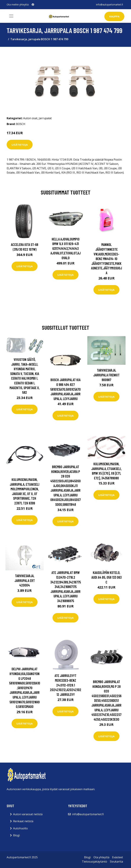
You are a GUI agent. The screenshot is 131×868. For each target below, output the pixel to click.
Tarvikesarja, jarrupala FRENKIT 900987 (106, 375)
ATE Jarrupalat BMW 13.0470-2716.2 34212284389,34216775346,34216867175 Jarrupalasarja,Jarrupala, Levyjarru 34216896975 (66, 587)
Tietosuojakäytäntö (94, 862)
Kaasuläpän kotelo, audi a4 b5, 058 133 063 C (107, 577)
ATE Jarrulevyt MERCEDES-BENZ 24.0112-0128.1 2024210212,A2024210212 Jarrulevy (66, 685)
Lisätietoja (20, 145)
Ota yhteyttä (101, 857)
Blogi (16, 835)
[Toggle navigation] (11, 16)
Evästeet (118, 857)
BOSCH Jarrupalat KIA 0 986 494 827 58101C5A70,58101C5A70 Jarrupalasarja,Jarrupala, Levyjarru (65, 389)
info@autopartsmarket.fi (110, 5)
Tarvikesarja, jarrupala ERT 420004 (25, 580)
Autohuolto (20, 828)
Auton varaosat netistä (28, 814)
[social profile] (33, 5)
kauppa (114, 16)
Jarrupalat (45, 118)
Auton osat (30, 118)
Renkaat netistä (23, 821)
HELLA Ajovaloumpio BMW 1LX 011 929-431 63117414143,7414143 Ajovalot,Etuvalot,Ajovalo (66, 248)
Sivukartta (116, 862)
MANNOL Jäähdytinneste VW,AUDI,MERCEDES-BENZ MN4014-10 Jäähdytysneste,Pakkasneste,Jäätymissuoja (107, 259)
